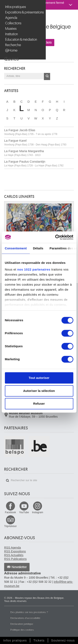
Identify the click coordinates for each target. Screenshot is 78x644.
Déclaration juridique (22, 624)
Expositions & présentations (23, 12)
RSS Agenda (12, 548)
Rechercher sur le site (7, 481)
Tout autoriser (39, 378)
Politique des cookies (22, 630)
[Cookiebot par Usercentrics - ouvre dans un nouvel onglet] (56, 237)
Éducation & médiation (21, 40)
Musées (11, 29)
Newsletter (19, 567)
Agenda (11, 18)
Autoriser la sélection (39, 391)
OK (47, 76)
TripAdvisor (10, 526)
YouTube (24, 512)
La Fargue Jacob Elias (31, 132)
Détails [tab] (38, 248)
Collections (13, 23)
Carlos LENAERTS (19, 197)
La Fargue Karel (35, 142)
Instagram (38, 512)
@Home (11, 50)
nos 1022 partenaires (34, 269)
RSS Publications (15, 559)
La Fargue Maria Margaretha (24, 153)
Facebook (11, 512)
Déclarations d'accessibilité (25, 618)
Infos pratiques (15, 7)
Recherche (13, 45)
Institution (12, 34)
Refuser (39, 404)
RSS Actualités (14, 555)
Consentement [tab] (16, 248)
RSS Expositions (15, 551)
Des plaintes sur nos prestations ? (29, 612)
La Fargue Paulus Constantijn (34, 163)
